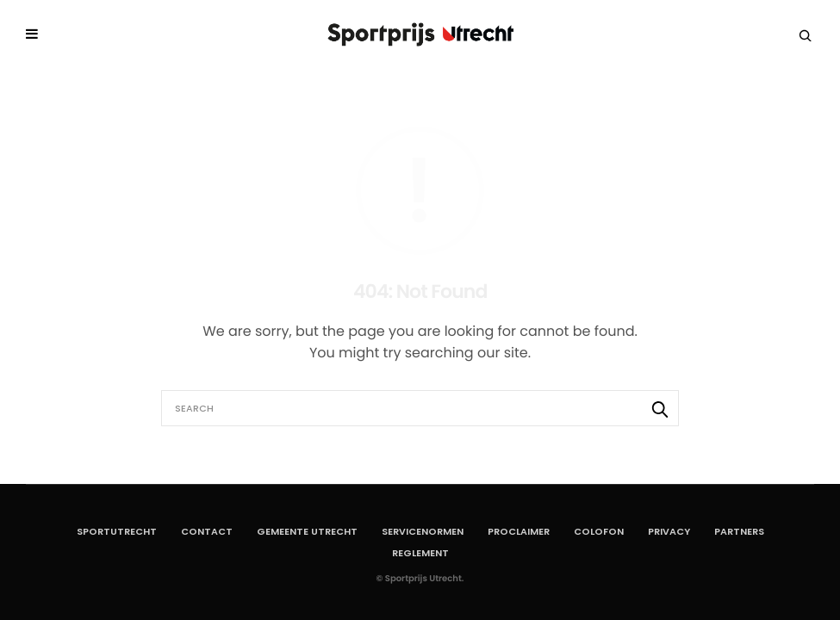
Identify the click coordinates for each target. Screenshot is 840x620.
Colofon (599, 531)
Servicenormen (423, 531)
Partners (739, 531)
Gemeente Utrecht (307, 531)
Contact (207, 531)
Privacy (669, 531)
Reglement (420, 553)
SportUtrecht (117, 531)
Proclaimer (519, 531)
